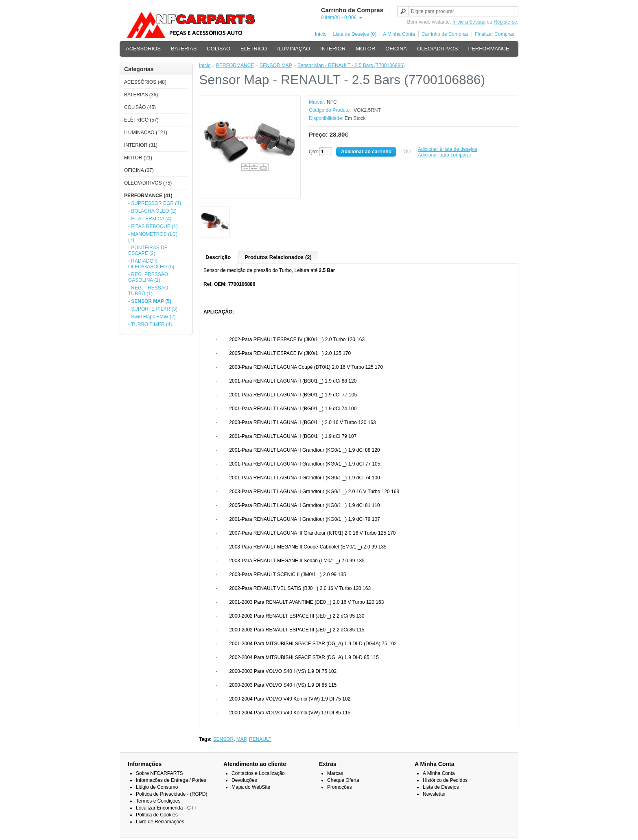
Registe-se (505, 22)
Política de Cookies (157, 815)
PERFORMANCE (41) (148, 196)
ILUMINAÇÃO (294, 49)
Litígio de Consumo (157, 787)
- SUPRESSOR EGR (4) (155, 203)
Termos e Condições (158, 801)
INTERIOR (333, 49)
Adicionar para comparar (445, 155)
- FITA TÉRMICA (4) (150, 219)
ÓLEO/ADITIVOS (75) (148, 183)
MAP (241, 739)
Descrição (218, 257)
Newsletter (434, 794)
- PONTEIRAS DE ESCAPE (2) (148, 250)
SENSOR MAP (276, 65)
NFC (332, 102)
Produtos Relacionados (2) (278, 257)
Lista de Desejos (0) (355, 34)
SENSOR (223, 739)
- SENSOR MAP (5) (150, 301)
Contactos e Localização (258, 773)
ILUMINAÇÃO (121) (146, 133)
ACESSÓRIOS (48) (145, 82)
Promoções (340, 787)
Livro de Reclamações (160, 822)
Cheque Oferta (343, 780)
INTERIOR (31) (141, 145)
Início (321, 34)
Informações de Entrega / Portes (171, 780)
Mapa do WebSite (251, 787)
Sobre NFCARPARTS (159, 773)
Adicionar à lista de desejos (448, 149)
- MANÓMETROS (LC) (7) (153, 237)
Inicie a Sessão (469, 22)
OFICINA (396, 49)
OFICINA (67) (139, 170)
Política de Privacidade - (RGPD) (172, 794)
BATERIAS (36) (141, 95)
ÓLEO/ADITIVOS (437, 49)
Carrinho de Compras (445, 34)
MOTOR (365, 49)
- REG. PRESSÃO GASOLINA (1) (148, 277)
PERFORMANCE (488, 49)
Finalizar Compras (495, 34)
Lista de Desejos (441, 787)
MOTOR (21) (138, 158)
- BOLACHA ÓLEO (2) (152, 211)
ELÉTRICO (254, 49)
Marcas (335, 773)
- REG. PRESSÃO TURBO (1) (148, 291)
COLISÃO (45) (140, 107)
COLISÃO (218, 49)
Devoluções (244, 780)
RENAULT (260, 739)
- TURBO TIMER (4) (150, 324)
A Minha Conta (399, 34)
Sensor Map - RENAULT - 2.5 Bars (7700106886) (351, 65)
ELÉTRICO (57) (141, 120)
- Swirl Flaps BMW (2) (152, 317)
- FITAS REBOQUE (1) (153, 226)
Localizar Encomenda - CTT (166, 808)
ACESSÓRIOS (143, 49)
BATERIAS (184, 49)
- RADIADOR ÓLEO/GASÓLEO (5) (151, 264)
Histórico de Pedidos (445, 780)
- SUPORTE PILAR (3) (153, 309)
